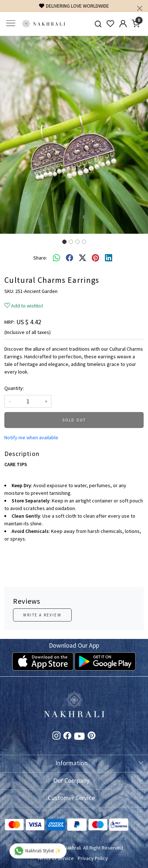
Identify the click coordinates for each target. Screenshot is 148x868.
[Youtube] (79, 737)
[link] (98, 24)
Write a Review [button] (42, 615)
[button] (11, 135)
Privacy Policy (93, 858)
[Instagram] (56, 737)
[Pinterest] (92, 737)
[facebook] (69, 258)
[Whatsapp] (56, 258)
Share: (40, 258)
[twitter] (83, 258)
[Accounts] (123, 24)
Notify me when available (31, 437)
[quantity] (28, 401)
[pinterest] (96, 258)
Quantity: (14, 388)
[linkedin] (109, 258)
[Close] (140, 8)
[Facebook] (67, 737)
